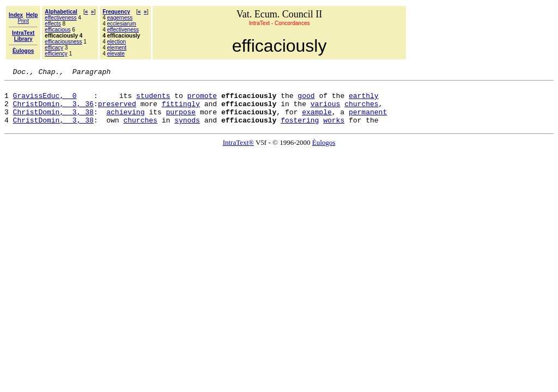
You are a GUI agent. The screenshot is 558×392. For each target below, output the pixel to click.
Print (23, 21)
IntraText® (238, 152)
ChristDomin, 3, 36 (53, 110)
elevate (116, 54)
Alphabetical (61, 12)
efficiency (56, 54)
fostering (300, 130)
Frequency (116, 12)
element (117, 48)
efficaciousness (63, 42)
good (306, 100)
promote (202, 100)
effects (53, 24)
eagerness (120, 18)
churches (361, 110)
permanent (368, 120)
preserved (117, 110)
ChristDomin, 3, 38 (53, 120)
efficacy (54, 48)
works (334, 130)
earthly (364, 100)
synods (187, 130)
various (326, 110)
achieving (125, 120)
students (153, 100)
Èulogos (324, 152)
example (317, 120)
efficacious (57, 30)
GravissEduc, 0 (45, 100)
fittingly (181, 110)
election (117, 42)
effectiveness (60, 18)
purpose (181, 120)
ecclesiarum (122, 24)
